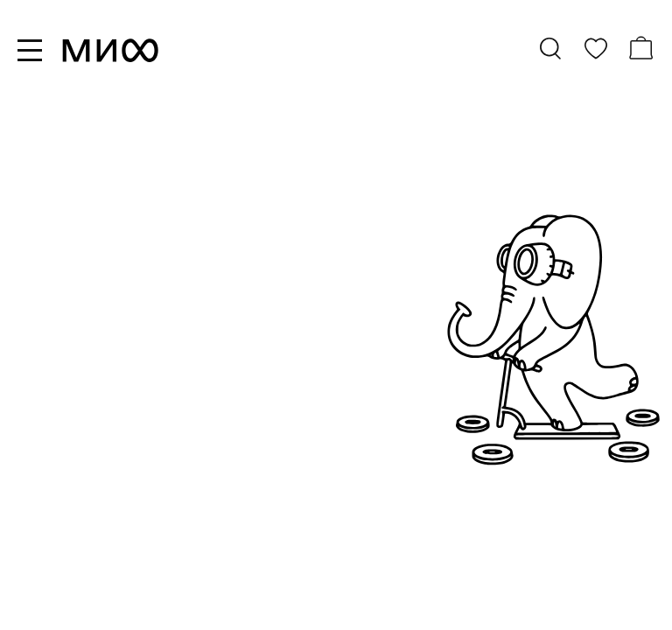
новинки (63, 422)
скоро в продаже (98, 474)
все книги (67, 395)
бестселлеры (82, 448)
